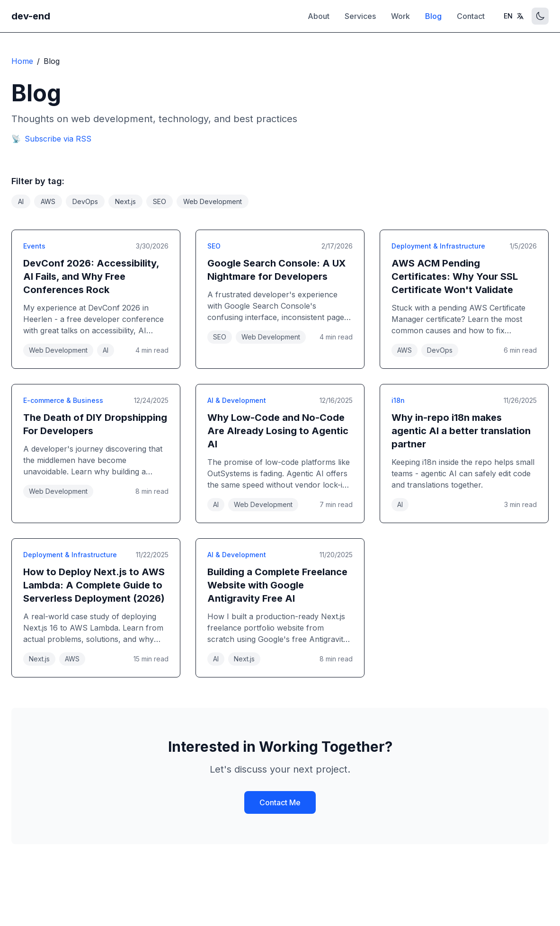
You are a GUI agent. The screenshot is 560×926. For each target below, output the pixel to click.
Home (22, 61)
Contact (471, 16)
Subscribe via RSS (51, 139)
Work (400, 16)
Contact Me (280, 802)
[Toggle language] (514, 16)
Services (360, 16)
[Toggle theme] (540, 16)
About (319, 16)
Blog (433, 16)
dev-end (31, 16)
